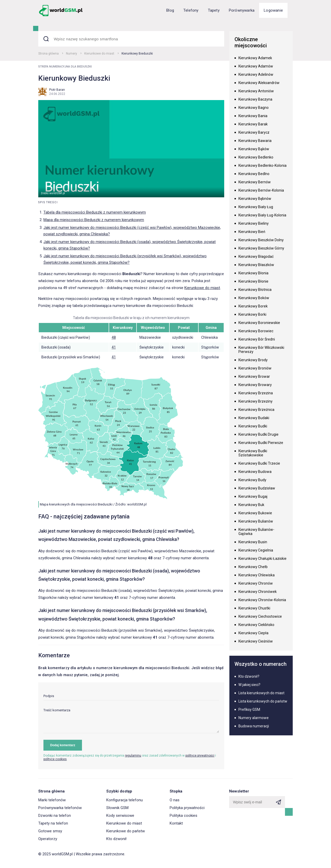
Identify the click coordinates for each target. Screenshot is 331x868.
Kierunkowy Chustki (254, 608)
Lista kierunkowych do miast (261, 693)
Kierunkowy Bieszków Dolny (261, 240)
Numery (72, 54)
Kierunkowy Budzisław (257, 488)
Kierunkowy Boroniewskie (259, 323)
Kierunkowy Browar (254, 376)
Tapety (214, 10)
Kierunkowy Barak (253, 124)
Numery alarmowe (254, 718)
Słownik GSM (117, 808)
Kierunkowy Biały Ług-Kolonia (262, 215)
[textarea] (131, 721)
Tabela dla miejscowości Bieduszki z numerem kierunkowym (95, 212)
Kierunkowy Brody (253, 360)
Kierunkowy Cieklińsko (256, 625)
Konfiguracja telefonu (125, 800)
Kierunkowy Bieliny (254, 223)
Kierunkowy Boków (254, 298)
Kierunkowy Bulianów (256, 521)
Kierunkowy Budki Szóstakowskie (253, 453)
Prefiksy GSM (249, 710)
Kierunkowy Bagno (254, 108)
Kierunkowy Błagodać (256, 256)
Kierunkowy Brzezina (256, 393)
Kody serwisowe (120, 816)
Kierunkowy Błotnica (255, 290)
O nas (175, 800)
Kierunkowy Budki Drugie (258, 434)
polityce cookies (55, 759)
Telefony (191, 10)
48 (114, 337)
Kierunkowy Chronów (256, 583)
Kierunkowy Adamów (256, 66)
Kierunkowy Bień (252, 232)
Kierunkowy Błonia (253, 273)
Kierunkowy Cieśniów (256, 641)
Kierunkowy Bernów (255, 182)
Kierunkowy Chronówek (258, 592)
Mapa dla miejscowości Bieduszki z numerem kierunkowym (94, 220)
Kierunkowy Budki (253, 426)
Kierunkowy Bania (253, 116)
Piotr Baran (57, 90)
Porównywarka (242, 10)
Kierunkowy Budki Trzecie (259, 463)
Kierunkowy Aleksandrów (259, 83)
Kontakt (176, 823)
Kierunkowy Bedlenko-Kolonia (262, 165)
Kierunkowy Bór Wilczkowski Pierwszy (261, 350)
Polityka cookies (183, 816)
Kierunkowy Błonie (253, 281)
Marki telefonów (52, 800)
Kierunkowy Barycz (254, 132)
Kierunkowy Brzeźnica (256, 410)
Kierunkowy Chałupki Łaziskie (262, 558)
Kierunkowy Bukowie (255, 513)
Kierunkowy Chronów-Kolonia (262, 600)
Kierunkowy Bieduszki (137, 54)
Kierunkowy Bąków (254, 149)
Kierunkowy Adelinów (256, 74)
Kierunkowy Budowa (255, 472)
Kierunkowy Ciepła (253, 633)
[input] (131, 697)
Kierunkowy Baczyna (255, 99)
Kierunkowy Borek (253, 306)
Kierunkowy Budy (252, 480)
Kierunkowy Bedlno (254, 174)
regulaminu (133, 756)
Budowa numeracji (254, 726)
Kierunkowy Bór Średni (257, 339)
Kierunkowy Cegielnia (256, 550)
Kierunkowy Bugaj (253, 496)
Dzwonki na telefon (55, 816)
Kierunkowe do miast (99, 54)
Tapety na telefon (53, 823)
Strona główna (48, 54)
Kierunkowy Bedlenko (256, 157)
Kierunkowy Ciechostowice (260, 616)
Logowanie (273, 10)
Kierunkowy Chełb (253, 567)
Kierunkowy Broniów (255, 368)
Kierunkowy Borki (252, 314)
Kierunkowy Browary (255, 385)
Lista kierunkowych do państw (263, 701)
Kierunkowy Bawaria (255, 141)
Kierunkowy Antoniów (256, 91)
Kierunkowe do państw (126, 831)
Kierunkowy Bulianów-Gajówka (256, 532)
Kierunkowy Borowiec (256, 331)
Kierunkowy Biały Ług (256, 207)
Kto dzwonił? (249, 676)
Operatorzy (48, 839)
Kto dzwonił (116, 839)
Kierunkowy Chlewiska (257, 575)
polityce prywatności (200, 756)
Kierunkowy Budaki (254, 418)
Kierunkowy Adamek (255, 58)
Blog (170, 10)
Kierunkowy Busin (253, 542)
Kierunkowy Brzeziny (255, 401)
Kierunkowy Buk (251, 505)
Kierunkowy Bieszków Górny (261, 248)
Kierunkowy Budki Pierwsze (261, 443)
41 (114, 347)
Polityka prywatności (187, 808)
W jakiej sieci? (249, 685)
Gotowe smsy (50, 831)
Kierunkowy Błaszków (256, 265)
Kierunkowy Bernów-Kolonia (261, 190)
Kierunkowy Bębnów (255, 199)
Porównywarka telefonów (60, 808)
